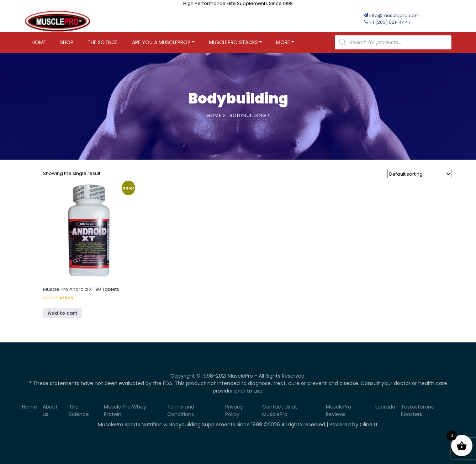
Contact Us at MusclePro (280, 410)
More (283, 42)
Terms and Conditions (181, 410)
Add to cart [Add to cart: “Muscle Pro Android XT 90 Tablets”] (63, 313)
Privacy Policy (234, 410)
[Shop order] (419, 174)
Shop (67, 42)
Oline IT (369, 425)
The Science (103, 42)
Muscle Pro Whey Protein (125, 410)
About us (50, 410)
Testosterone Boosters (418, 410)
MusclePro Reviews (339, 410)
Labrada (385, 407)
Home (39, 42)
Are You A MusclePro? (161, 42)
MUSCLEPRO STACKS (233, 42)
